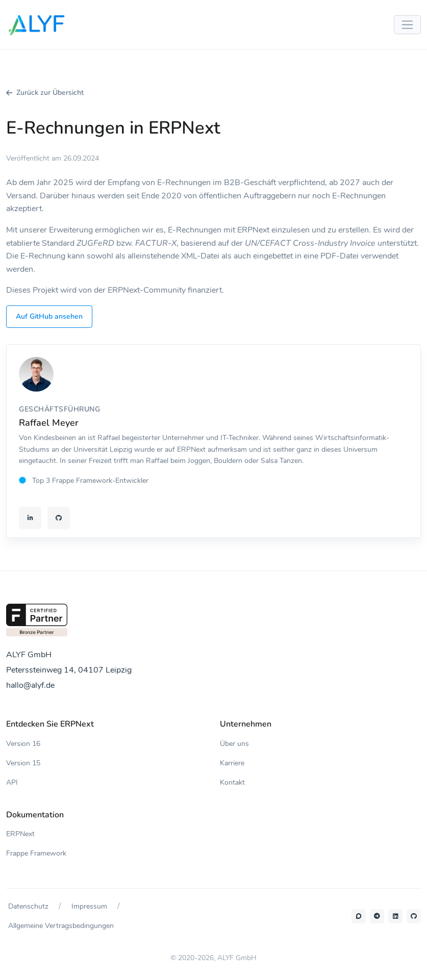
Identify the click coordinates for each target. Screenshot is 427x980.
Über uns (234, 744)
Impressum (89, 906)
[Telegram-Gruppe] (377, 916)
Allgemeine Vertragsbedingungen (61, 926)
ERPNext (20, 834)
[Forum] (359, 916)
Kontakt (232, 782)
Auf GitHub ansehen (49, 316)
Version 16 (23, 744)
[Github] (414, 916)
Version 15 (23, 763)
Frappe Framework (36, 853)
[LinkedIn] (395, 916)
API (12, 782)
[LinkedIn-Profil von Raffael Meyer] (30, 518)
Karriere (232, 763)
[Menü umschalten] (407, 25)
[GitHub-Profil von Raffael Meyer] (59, 518)
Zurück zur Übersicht (45, 93)
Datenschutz (28, 906)
